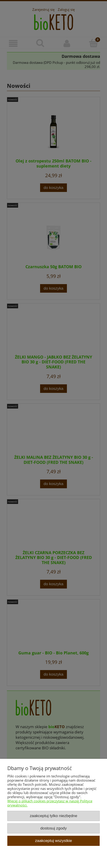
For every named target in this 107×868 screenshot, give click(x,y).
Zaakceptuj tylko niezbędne (53, 816)
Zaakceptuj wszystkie (53, 841)
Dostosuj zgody (53, 828)
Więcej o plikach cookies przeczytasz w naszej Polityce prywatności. (50, 803)
